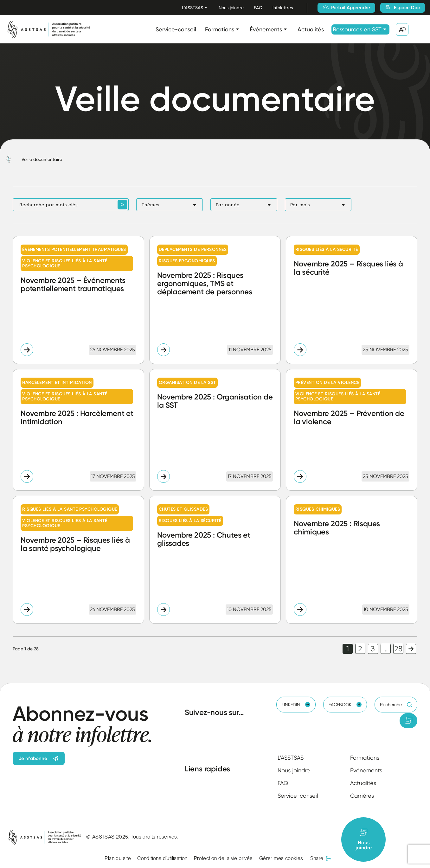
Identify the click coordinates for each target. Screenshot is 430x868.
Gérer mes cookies (281, 858)
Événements (266, 29)
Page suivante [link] (411, 649)
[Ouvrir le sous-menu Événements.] (285, 29)
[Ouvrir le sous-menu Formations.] (237, 29)
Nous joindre (231, 8)
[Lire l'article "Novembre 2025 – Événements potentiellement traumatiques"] (78, 300)
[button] (170, 205)
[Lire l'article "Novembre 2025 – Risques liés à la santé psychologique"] (78, 560)
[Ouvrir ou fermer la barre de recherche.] (419, 29)
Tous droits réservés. (154, 837)
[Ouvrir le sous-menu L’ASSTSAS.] (206, 8)
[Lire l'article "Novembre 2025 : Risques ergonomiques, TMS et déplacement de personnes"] (215, 300)
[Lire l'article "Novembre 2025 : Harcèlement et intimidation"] (78, 430)
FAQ (258, 8)
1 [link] (348, 649)
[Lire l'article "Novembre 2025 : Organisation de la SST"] (215, 430)
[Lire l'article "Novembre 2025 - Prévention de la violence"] (352, 430)
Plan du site (118, 858)
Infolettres (283, 8)
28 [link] (398, 649)
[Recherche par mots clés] (71, 205)
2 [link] (360, 649)
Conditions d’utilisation (162, 858)
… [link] (385, 649)
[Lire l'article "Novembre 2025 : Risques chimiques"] (352, 560)
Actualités (311, 29)
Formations (220, 29)
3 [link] (373, 649)
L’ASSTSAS (193, 8)
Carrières (362, 796)
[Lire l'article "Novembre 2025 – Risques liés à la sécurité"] (352, 300)
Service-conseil (176, 29)
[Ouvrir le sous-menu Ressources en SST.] (385, 29)
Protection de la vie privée (223, 858)
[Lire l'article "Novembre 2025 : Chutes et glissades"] (215, 560)
